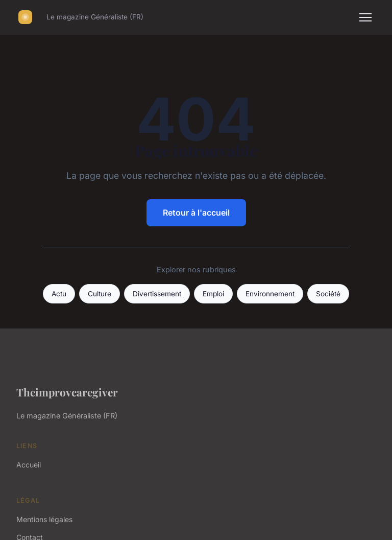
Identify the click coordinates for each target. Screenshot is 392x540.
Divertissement (157, 294)
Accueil (29, 465)
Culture (100, 294)
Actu (59, 294)
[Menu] (365, 17)
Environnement (270, 294)
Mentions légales (44, 519)
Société (328, 294)
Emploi (213, 294)
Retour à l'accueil (196, 213)
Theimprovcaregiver (67, 392)
